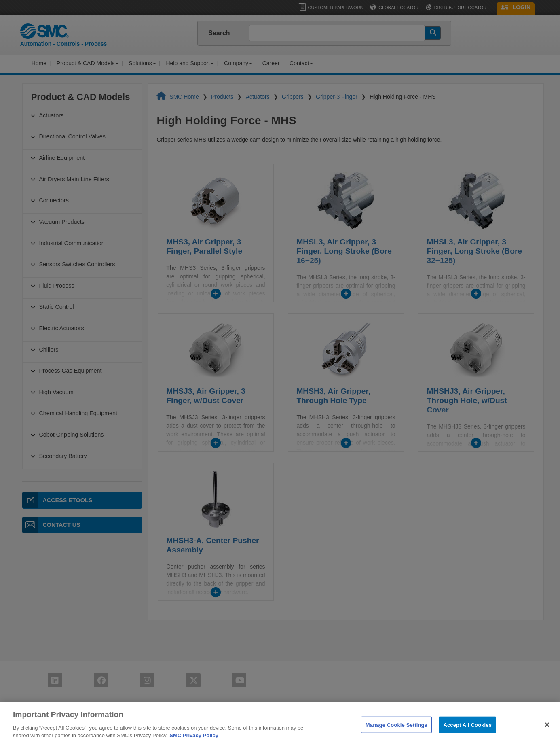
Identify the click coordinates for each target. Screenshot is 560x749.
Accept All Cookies (467, 738)
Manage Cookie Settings (396, 738)
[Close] (547, 738)
